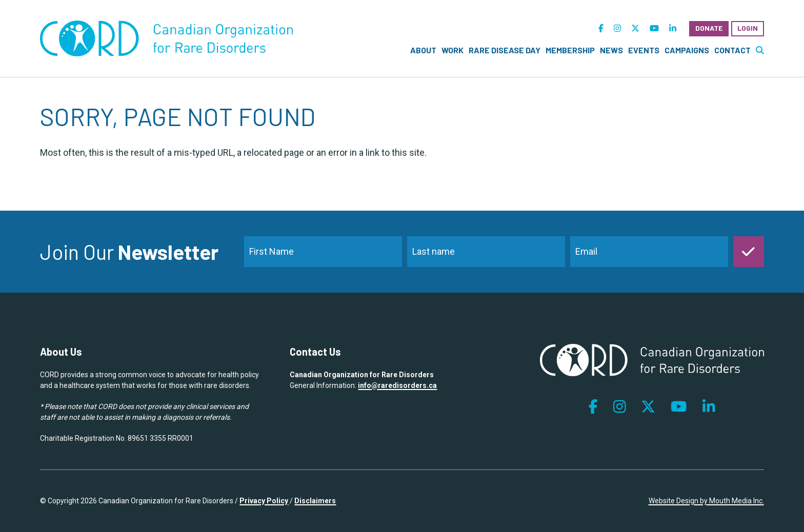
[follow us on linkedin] (673, 28)
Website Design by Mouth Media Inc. (706, 501)
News (611, 50)
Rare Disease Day (505, 50)
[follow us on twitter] (635, 28)
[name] (323, 252)
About (423, 50)
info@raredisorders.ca (397, 385)
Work (453, 50)
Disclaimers (315, 501)
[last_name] (486, 252)
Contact (732, 50)
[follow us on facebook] (601, 28)
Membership (570, 50)
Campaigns (687, 50)
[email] (649, 252)
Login (748, 28)
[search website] (760, 50)
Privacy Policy (264, 501)
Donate (709, 28)
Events (644, 50)
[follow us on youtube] (654, 28)
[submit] (749, 252)
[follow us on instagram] (617, 28)
